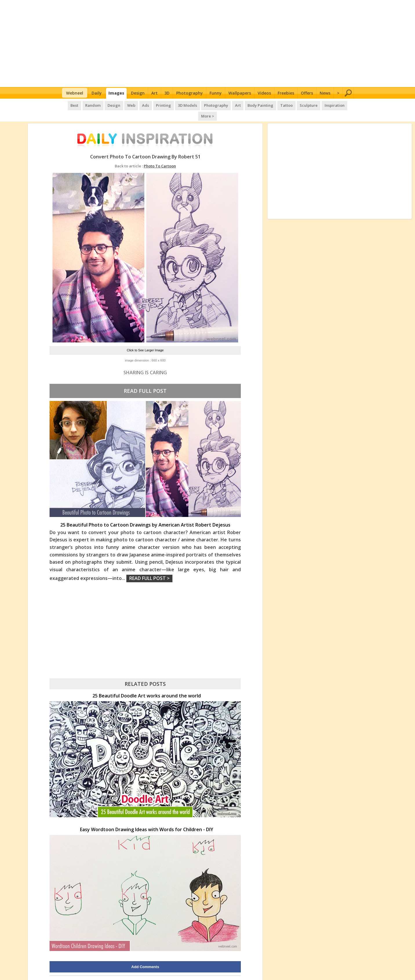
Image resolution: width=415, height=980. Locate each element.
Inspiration (321, 104)
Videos (264, 93)
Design (138, 93)
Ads (137, 104)
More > (344, 104)
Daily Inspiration (187, 970)
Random (87, 104)
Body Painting (249, 104)
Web (123, 104)
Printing (154, 104)
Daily (97, 93)
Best (69, 104)
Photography (190, 93)
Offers (307, 93)
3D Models (178, 104)
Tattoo (274, 104)
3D (167, 93)
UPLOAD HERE (94, 970)
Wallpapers (240, 93)
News (325, 93)
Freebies (286, 93)
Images (116, 93)
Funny (216, 93)
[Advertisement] (208, 44)
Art (154, 93)
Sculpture (296, 104)
